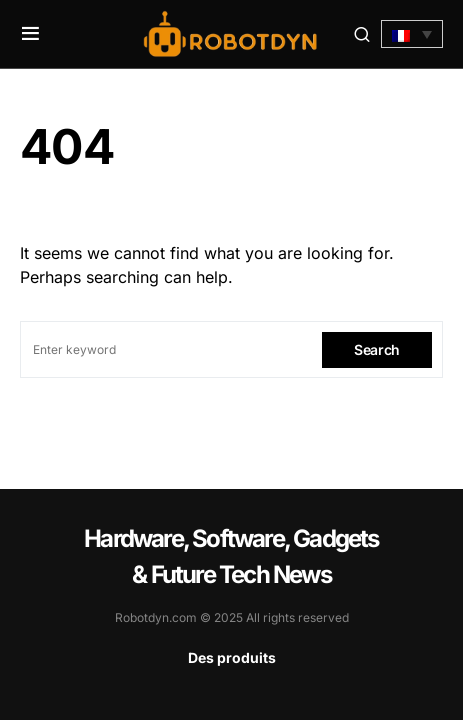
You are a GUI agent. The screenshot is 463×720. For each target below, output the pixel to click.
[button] (30, 34)
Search (377, 349)
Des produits (232, 657)
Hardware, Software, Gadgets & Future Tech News (231, 556)
